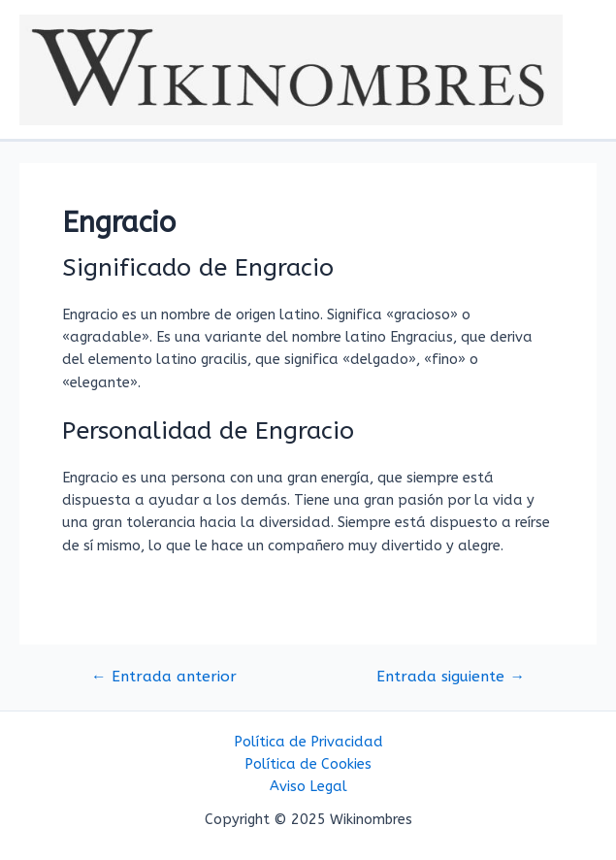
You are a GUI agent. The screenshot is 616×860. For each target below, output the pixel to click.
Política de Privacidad (308, 742)
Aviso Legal (308, 787)
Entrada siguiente (451, 678)
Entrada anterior (164, 678)
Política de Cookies (308, 764)
